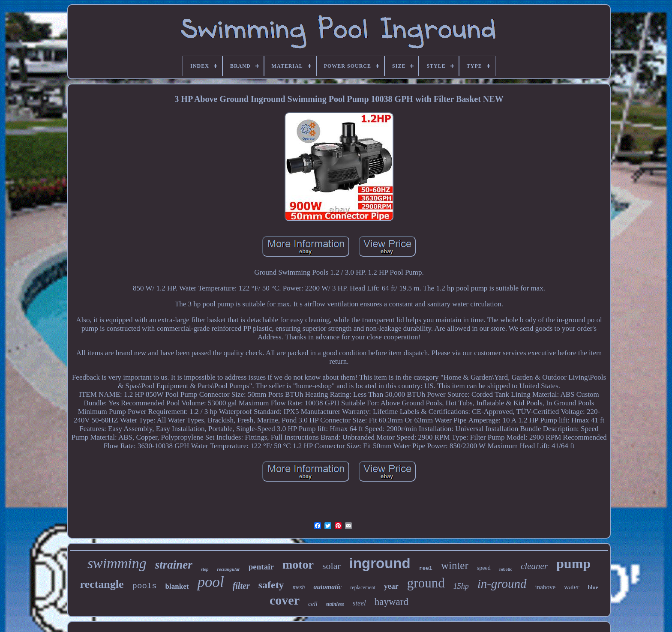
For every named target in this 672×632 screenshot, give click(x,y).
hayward (391, 602)
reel (426, 568)
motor (298, 565)
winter (455, 565)
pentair (261, 567)
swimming (117, 563)
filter (241, 586)
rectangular (229, 569)
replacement (363, 587)
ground (426, 583)
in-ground (502, 584)
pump (573, 563)
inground (380, 563)
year (391, 586)
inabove (545, 587)
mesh (299, 587)
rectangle (102, 584)
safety (271, 585)
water (572, 587)
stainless (335, 604)
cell (313, 604)
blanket (177, 586)
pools (145, 586)
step (205, 569)
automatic (327, 587)
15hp (461, 586)
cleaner (534, 566)
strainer (174, 565)
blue (593, 587)
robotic (506, 569)
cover (285, 600)
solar (331, 566)
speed (484, 568)
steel (359, 603)
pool (210, 582)
